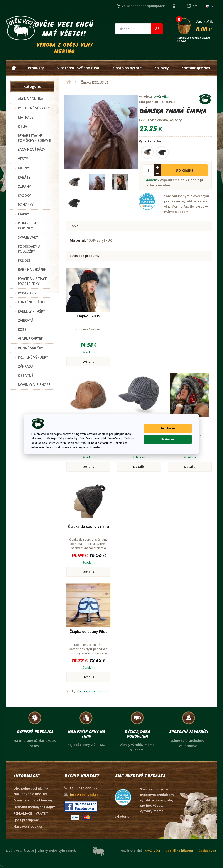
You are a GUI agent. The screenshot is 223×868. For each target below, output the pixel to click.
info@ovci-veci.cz (84, 795)
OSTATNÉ (25, 376)
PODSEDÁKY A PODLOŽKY (29, 249)
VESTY (23, 159)
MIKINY (24, 168)
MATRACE (26, 117)
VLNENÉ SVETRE (30, 339)
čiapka (82, 691)
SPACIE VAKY (28, 237)
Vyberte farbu (150, 141)
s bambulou (98, 691)
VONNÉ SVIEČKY (30, 348)
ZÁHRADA (26, 366)
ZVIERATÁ (26, 320)
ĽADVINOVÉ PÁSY (32, 150)
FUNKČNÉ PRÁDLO (32, 302)
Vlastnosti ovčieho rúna (78, 68)
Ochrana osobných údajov (34, 807)
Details (88, 361)
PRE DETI (25, 260)
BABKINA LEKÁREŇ (32, 270)
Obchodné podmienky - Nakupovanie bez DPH (32, 791)
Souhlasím (168, 428)
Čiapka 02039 (88, 316)
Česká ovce (207, 851)
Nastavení (168, 439)
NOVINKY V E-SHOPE (34, 385)
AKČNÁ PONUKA (30, 99)
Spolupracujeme (26, 820)
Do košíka (185, 170)
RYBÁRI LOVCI (29, 293)
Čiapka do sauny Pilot (88, 631)
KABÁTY (24, 177)
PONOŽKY (26, 205)
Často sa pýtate (128, 68)
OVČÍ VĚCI (161, 96)
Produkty (36, 68)
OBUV (23, 126)
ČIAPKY (24, 214)
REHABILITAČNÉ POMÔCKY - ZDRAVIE (34, 138)
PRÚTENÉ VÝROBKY (33, 357)
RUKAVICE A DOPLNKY (27, 226)
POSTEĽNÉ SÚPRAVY (34, 108)
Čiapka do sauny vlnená (88, 526)
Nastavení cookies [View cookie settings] (28, 826)
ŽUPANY (24, 186)
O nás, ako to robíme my (33, 800)
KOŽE (22, 330)
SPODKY (24, 196)
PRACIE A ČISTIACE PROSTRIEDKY (32, 281)
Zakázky (161, 68)
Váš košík (197, 26)
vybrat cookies (61, 447)
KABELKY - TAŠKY (32, 311)
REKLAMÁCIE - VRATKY (31, 813)
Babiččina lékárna (179, 851)
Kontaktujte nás (196, 68)
